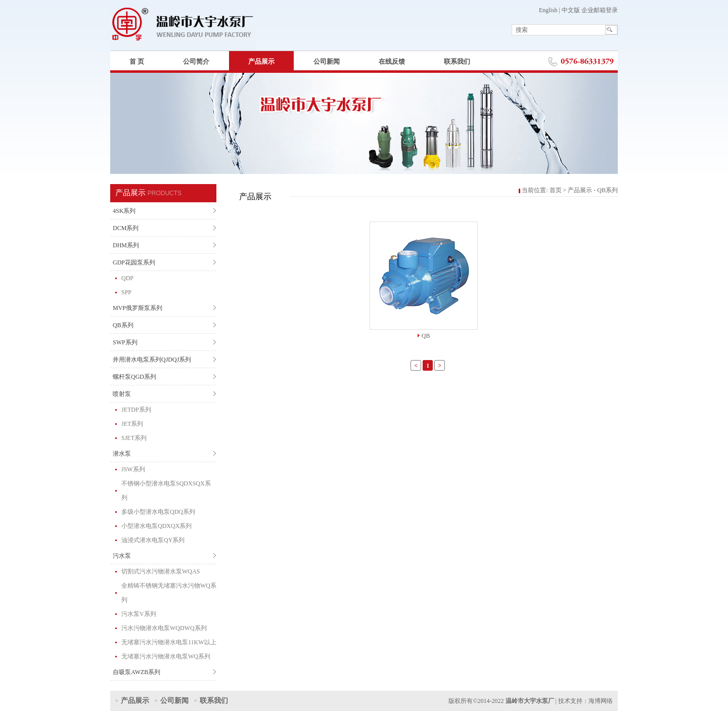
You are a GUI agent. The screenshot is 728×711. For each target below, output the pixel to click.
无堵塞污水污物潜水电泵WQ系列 (166, 656)
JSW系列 (133, 469)
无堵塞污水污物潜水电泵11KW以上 (169, 642)
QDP (127, 278)
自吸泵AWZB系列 (136, 672)
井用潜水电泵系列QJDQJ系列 (152, 360)
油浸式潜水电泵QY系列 (153, 540)
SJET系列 (134, 438)
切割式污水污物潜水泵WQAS (161, 571)
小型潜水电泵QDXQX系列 (156, 526)
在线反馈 (392, 61)
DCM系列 (126, 228)
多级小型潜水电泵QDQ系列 (158, 512)
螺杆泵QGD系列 (134, 377)
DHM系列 (126, 245)
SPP (126, 292)
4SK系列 (124, 211)
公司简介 (196, 61)
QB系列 (123, 325)
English (548, 10)
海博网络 (601, 701)
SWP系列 (125, 342)
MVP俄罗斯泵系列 (138, 308)
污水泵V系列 (139, 614)
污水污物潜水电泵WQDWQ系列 (164, 628)
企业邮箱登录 (600, 10)
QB (426, 336)
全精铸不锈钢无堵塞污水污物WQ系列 (169, 593)
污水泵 (122, 556)
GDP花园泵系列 (134, 262)
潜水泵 (122, 454)
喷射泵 (122, 394)
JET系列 (132, 424)
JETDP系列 (136, 410)
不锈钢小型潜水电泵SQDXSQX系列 (166, 491)
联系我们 (457, 61)
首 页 (137, 61)
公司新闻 (327, 61)
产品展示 (261, 61)
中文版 (571, 10)
